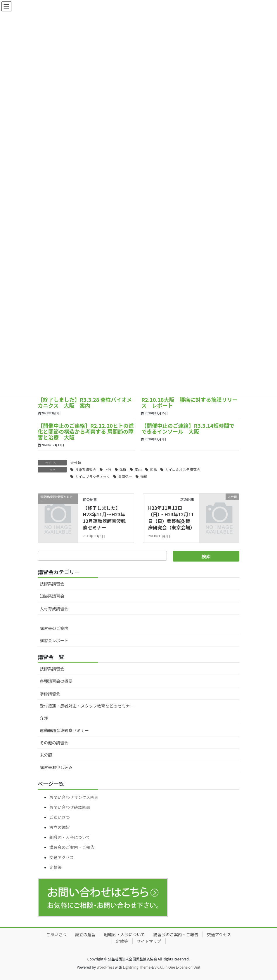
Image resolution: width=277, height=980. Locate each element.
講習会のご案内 (54, 628)
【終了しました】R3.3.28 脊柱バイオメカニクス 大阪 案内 (85, 402)
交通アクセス (62, 857)
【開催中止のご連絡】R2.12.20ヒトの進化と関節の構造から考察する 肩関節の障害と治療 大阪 (86, 431)
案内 (138, 469)
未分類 (76, 462)
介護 (44, 718)
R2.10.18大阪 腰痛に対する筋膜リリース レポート (189, 402)
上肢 (108, 469)
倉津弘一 (125, 476)
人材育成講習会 (54, 609)
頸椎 (144, 476)
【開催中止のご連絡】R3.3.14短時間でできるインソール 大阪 (188, 428)
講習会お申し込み (56, 767)
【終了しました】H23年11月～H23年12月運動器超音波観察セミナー (104, 518)
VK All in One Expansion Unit (178, 967)
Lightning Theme (137, 967)
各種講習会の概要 (56, 681)
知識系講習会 (52, 596)
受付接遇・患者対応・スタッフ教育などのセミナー (87, 706)
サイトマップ (149, 941)
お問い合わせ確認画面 (70, 807)
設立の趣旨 (60, 827)
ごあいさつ (60, 817)
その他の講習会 (54, 743)
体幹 (123, 469)
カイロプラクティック (92, 476)
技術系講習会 (86, 469)
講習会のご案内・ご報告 (72, 847)
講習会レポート (54, 640)
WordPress (105, 967)
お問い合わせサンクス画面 (74, 797)
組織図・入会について (70, 837)
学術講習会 (50, 694)
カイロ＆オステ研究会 (183, 469)
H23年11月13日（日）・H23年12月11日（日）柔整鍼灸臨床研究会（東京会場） (172, 518)
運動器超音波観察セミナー (64, 730)
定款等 (56, 867)
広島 (153, 469)
